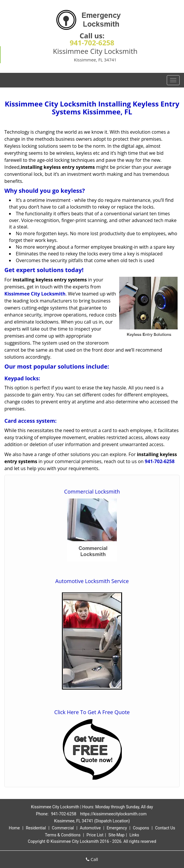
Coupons (141, 828)
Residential (36, 828)
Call (92, 859)
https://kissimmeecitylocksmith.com (113, 814)
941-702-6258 (92, 43)
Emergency (117, 828)
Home (14, 828)
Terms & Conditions (63, 835)
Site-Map (116, 835)
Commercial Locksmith (92, 491)
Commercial (63, 828)
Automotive (90, 828)
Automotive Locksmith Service (92, 581)
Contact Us (165, 828)
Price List (95, 835)
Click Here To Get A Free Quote (92, 712)
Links (134, 835)
